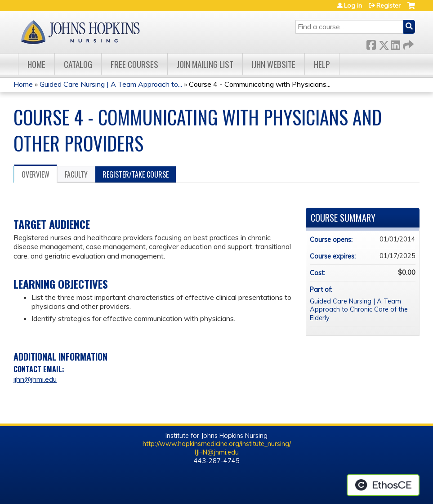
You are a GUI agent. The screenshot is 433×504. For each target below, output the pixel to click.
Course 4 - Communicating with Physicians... (260, 84)
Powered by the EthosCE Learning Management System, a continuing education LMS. (383, 485)
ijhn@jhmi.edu (35, 379)
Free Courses (134, 64)
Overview (36, 174)
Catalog (78, 64)
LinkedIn (395, 43)
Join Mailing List (205, 64)
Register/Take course (136, 174)
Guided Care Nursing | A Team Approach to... (111, 84)
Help (322, 64)
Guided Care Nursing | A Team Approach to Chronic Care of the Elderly (359, 310)
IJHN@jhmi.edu (217, 452)
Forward (407, 43)
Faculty (76, 174)
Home (36, 64)
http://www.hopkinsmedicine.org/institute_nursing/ (217, 444)
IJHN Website (274, 64)
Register (388, 5)
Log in (353, 5)
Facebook (371, 43)
